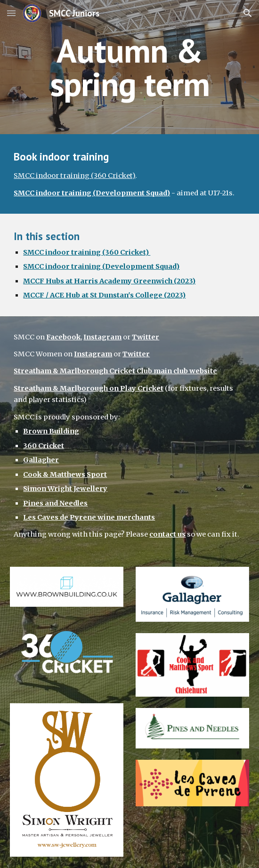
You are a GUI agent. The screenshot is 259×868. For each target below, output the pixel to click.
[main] (129, 67)
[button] (11, 13)
